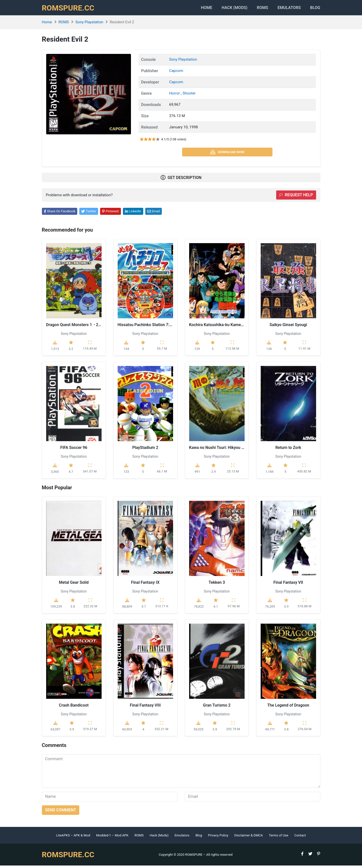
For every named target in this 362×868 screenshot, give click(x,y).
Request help (296, 198)
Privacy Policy (218, 838)
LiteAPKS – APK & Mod (73, 838)
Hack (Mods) (159, 838)
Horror (175, 96)
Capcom (176, 73)
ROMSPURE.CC (70, 9)
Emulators (287, 9)
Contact (300, 838)
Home (196, 9)
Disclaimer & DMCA (249, 838)
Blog (315, 9)
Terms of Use (279, 838)
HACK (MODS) (227, 9)
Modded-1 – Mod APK (112, 838)
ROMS (257, 9)
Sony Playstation (89, 25)
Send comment (61, 812)
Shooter (189, 96)
